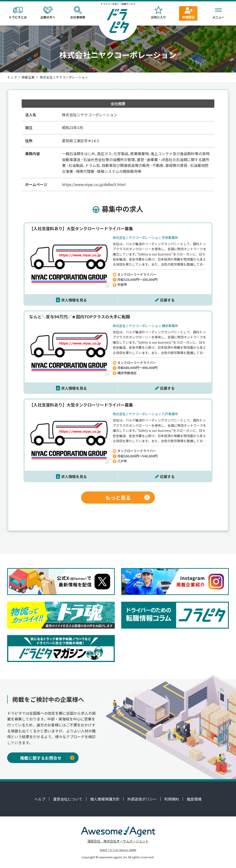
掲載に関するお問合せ (47, 758)
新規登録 (188, 13)
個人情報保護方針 (105, 799)
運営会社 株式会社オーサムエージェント (118, 841)
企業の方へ (48, 13)
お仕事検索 (78, 13)
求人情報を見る (74, 300)
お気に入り (158, 13)
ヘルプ (40, 799)
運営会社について (68, 799)
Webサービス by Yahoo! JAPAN (118, 850)
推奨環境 (194, 799)
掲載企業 (28, 77)
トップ (12, 77)
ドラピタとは (18, 13)
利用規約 (172, 799)
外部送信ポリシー (142, 799)
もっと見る (128, 497)
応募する (167, 300)
